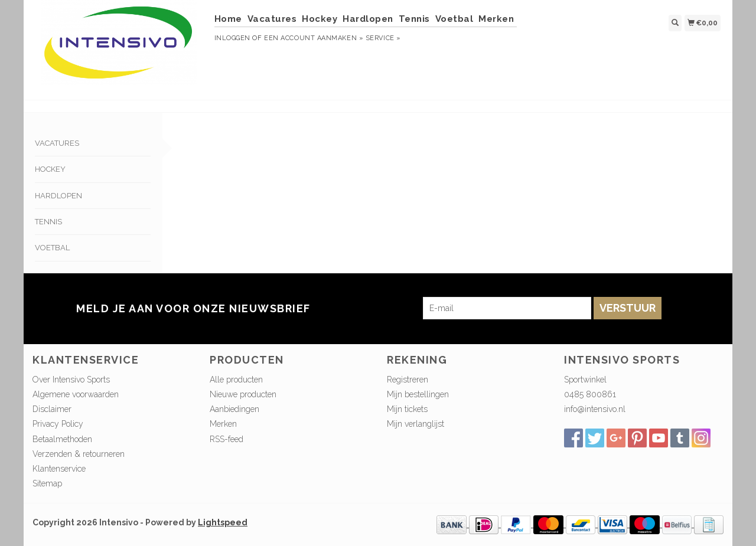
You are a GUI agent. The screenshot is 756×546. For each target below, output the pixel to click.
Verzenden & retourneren (79, 454)
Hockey (320, 19)
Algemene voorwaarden (76, 394)
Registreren (408, 380)
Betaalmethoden (62, 439)
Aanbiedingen (234, 409)
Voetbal (454, 19)
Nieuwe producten (243, 394)
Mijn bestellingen (418, 394)
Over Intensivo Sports (71, 380)
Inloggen (232, 38)
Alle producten (236, 380)
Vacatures (272, 19)
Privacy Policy (58, 424)
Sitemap (47, 483)
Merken (496, 19)
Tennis (414, 19)
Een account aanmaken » (314, 38)
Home (228, 19)
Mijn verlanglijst (416, 424)
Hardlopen (368, 19)
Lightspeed (223, 522)
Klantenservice (59, 469)
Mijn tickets (407, 409)
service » (383, 38)
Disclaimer (52, 409)
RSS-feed (227, 439)
